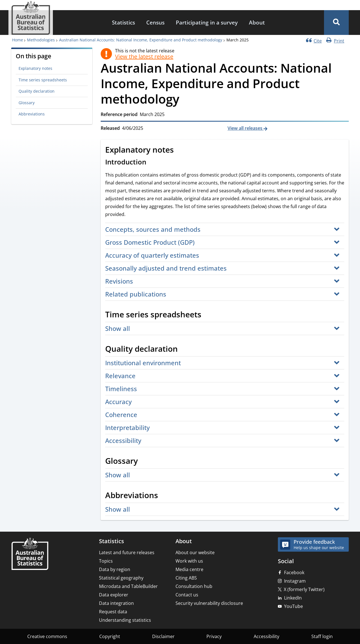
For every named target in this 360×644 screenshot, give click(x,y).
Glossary (27, 103)
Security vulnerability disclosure (209, 603)
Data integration (116, 603)
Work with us (189, 561)
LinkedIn (293, 598)
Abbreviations (32, 114)
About (257, 22)
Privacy (214, 636)
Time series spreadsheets (43, 80)
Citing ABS (186, 578)
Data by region (115, 569)
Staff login (322, 636)
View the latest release (144, 57)
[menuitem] (123, 23)
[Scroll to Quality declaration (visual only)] (184, 349)
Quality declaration (37, 91)
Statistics (123, 22)
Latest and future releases (127, 552)
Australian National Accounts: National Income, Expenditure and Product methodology (141, 40)
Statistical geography (121, 578)
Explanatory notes (35, 68)
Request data (113, 612)
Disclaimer (163, 636)
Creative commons (47, 636)
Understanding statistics (125, 620)
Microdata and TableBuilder (128, 586)
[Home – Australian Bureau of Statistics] (30, 554)
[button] (336, 23)
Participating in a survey (207, 22)
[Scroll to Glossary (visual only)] (144, 462)
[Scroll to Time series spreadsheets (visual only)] (208, 315)
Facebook (294, 572)
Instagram (295, 581)
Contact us (187, 595)
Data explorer (114, 595)
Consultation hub (194, 586)
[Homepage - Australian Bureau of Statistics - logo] (31, 18)
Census (155, 22)
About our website (195, 552)
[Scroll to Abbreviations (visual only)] (164, 496)
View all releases (246, 128)
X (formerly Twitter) (304, 589)
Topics (106, 561)
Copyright (110, 636)
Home (18, 40)
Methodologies (41, 40)
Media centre (189, 569)
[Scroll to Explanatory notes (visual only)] (180, 150)
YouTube (293, 606)
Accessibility (266, 636)
